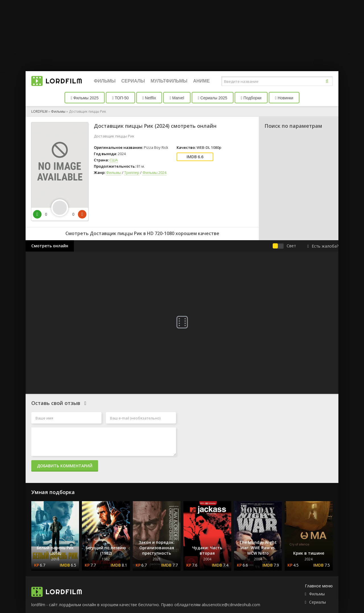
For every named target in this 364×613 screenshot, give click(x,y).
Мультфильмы (169, 81)
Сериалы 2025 (213, 98)
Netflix (149, 98)
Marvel (177, 98)
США (114, 160)
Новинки (284, 98)
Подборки (251, 98)
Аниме (201, 81)
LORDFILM (39, 111)
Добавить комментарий (65, 466)
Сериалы (133, 81)
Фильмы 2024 (154, 172)
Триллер (132, 172)
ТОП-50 (120, 98)
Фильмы (105, 81)
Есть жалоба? (323, 246)
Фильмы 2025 (85, 98)
